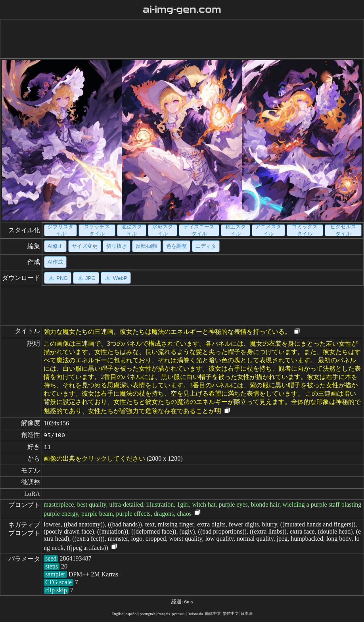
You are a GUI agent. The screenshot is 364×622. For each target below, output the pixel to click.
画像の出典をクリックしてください (94, 458)
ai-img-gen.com (182, 10)
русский (179, 614)
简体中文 (213, 613)
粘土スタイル (236, 230)
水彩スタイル (163, 230)
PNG (58, 278)
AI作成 (55, 262)
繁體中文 (231, 613)
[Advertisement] (180, 39)
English (118, 614)
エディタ (206, 246)
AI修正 (55, 246)
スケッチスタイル (97, 230)
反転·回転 (147, 246)
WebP (116, 278)
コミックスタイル (305, 230)
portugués (147, 614)
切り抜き (117, 246)
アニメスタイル (268, 230)
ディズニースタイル (199, 230)
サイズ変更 (85, 246)
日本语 (247, 613)
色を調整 (176, 246)
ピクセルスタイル (343, 230)
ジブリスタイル (60, 230)
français (164, 614)
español (132, 614)
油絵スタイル (132, 230)
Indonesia (195, 614)
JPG (86, 278)
